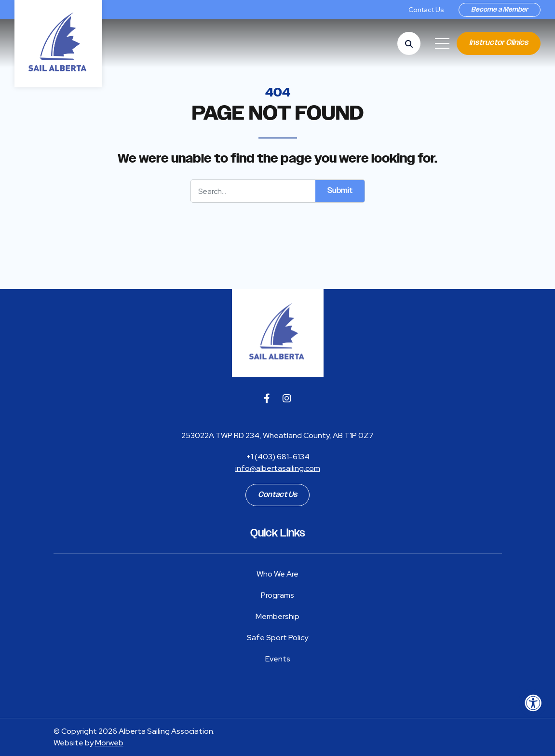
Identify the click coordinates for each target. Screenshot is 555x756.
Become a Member (500, 10)
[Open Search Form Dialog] (409, 43)
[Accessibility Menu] (533, 703)
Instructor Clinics (499, 43)
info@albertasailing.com (278, 468)
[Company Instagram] (287, 399)
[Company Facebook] (267, 399)
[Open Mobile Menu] (442, 43)
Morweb (109, 743)
